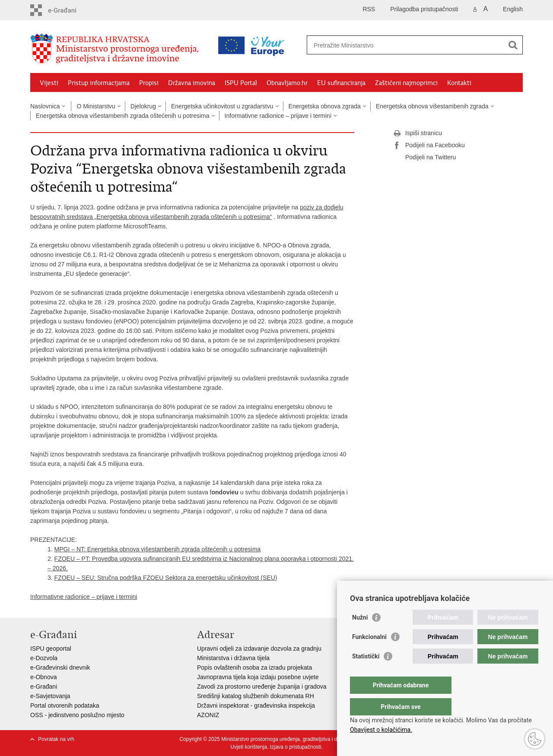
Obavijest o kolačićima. (381, 730)
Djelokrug (143, 106)
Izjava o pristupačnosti (296, 747)
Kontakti (459, 83)
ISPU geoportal (51, 648)
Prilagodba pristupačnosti (424, 9)
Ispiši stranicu (418, 133)
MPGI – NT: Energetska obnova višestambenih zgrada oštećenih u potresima (158, 549)
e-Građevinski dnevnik (60, 667)
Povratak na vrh (56, 739)
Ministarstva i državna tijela (233, 658)
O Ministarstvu (96, 106)
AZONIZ (208, 715)
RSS (369, 9)
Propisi (149, 83)
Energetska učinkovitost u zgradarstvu (222, 106)
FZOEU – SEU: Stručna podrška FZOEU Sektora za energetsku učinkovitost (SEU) (166, 578)
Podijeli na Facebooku (429, 146)
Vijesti (49, 83)
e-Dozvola (44, 658)
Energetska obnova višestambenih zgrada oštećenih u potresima (123, 116)
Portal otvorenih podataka (65, 705)
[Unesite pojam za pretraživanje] (377, 45)
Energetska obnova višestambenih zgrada (432, 106)
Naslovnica (45, 106)
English (513, 9)
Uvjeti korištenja (249, 747)
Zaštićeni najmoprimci (406, 83)
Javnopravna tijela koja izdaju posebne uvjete (258, 677)
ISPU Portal (241, 83)
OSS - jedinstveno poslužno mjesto (77, 715)
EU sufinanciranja (341, 83)
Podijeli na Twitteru (424, 158)
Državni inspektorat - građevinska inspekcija (256, 705)
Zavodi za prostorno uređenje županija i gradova (262, 686)
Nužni (360, 635)
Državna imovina (192, 83)
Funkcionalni (369, 654)
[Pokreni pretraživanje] (513, 45)
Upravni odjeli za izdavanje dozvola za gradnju (259, 648)
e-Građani (44, 686)
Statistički (366, 674)
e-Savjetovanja (50, 696)
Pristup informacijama (99, 83)
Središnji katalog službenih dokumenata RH (256, 696)
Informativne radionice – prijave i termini (278, 116)
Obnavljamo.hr (287, 83)
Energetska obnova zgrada (325, 106)
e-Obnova (43, 677)
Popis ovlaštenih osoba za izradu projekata (254, 667)
